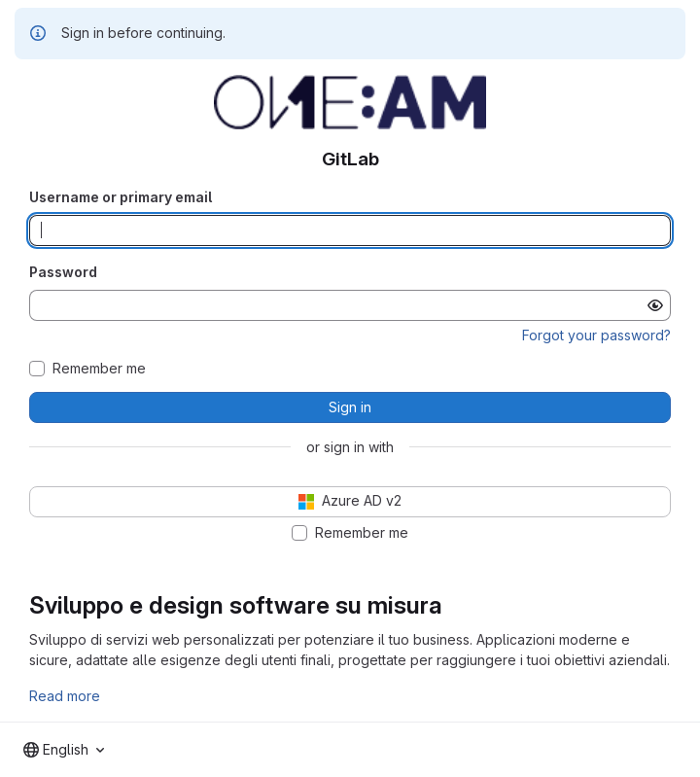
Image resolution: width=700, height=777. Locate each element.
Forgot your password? (596, 335)
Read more (65, 696)
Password (63, 272)
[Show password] (655, 305)
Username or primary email (121, 197)
